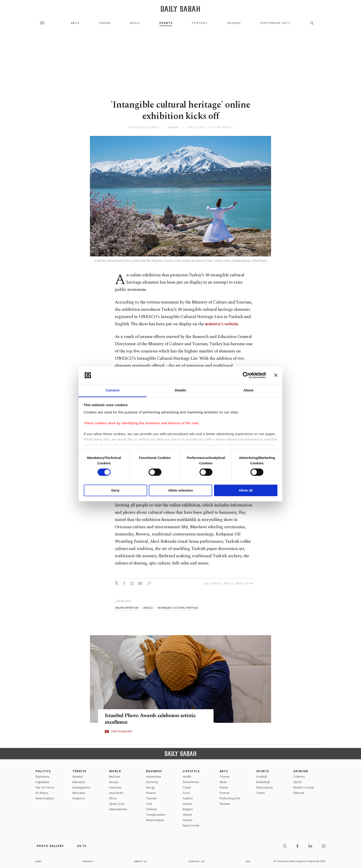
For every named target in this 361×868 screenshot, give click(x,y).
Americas (115, 787)
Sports (263, 771)
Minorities (79, 793)
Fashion (188, 798)
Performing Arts (275, 23)
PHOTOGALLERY (122, 732)
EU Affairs (42, 793)
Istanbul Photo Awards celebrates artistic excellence (155, 719)
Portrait (200, 23)
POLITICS (43, 771)
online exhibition (126, 608)
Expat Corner (191, 826)
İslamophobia (118, 809)
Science (188, 804)
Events (166, 23)
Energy (150, 787)
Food (186, 793)
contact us (197, 861)
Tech (149, 804)
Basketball (263, 782)
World (115, 771)
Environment (191, 782)
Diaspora (78, 798)
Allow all (246, 490)
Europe (114, 782)
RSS (248, 861)
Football (262, 777)
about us (141, 861)
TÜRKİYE (79, 771)
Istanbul (78, 777)
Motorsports (265, 787)
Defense (151, 809)
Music (135, 23)
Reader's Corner (304, 787)
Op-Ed (297, 782)
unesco (148, 608)
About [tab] (248, 390)
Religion (188, 809)
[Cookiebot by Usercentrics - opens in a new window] (246, 375)
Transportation (156, 815)
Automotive (154, 777)
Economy (152, 782)
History (187, 815)
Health (187, 777)
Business (154, 771)
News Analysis (45, 798)
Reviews (234, 23)
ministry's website (222, 324)
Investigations (81, 787)
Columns (299, 777)
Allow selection (180, 490)
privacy (88, 861)
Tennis (261, 793)
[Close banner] (276, 375)
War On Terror (45, 787)
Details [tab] (180, 390)
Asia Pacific (116, 793)
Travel (187, 787)
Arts (75, 23)
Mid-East (115, 777)
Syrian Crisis (117, 804)
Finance (151, 793)
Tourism (151, 798)
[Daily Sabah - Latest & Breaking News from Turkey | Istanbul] (180, 9)
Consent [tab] (113, 390)
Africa (113, 798)
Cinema (105, 23)
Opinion (301, 771)
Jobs (39, 861)
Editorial (299, 793)
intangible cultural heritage (178, 608)
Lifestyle (191, 771)
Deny (115, 490)
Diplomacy (42, 777)
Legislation (42, 782)
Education (79, 782)
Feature (188, 820)
